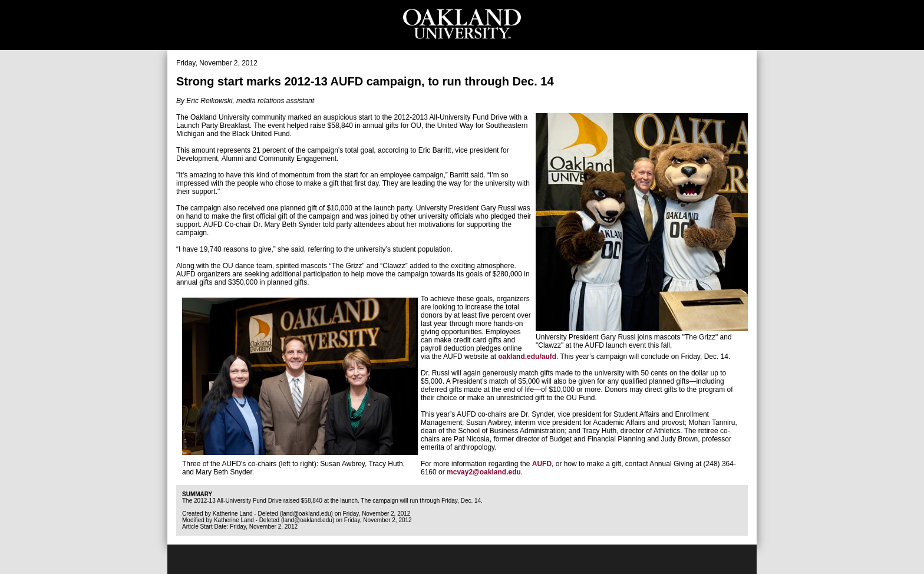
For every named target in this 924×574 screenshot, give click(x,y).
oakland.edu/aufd (527, 357)
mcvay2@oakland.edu (484, 472)
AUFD (542, 464)
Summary (197, 494)
